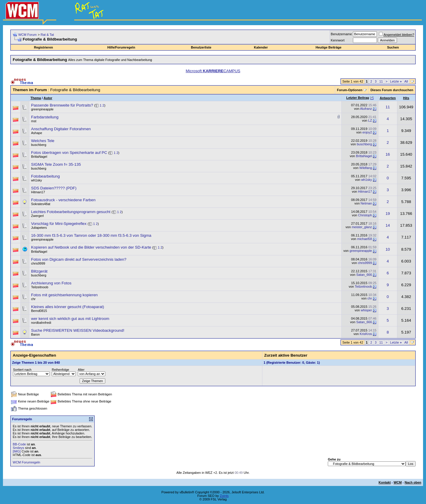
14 (388, 225)
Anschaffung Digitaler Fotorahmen (61, 129)
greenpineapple (42, 109)
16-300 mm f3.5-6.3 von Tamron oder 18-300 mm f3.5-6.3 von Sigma (91, 235)
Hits (406, 98)
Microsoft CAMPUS (213, 71)
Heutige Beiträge (329, 47)
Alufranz (366, 109)
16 (388, 154)
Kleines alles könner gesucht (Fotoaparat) (68, 307)
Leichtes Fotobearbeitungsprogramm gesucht (71, 212)
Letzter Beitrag (358, 98)
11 (381, 81)
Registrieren (43, 47)
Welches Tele (43, 141)
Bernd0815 (39, 311)
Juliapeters (39, 228)
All (406, 81)
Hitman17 (38, 192)
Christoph (365, 215)
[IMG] (17, 451)
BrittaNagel (39, 157)
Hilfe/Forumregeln (121, 47)
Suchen (393, 47)
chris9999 (38, 263)
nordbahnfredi (41, 323)
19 (388, 214)
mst (34, 121)
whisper (366, 310)
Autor (48, 98)
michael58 (364, 239)
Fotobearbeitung (45, 176)
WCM (398, 482)
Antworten (388, 98)
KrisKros (366, 334)
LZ (370, 120)
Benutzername (341, 34)
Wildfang (366, 168)
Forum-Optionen (350, 90)
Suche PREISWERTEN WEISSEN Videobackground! (78, 330)
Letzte (396, 81)
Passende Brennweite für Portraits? (62, 105)
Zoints (224, 496)
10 (388, 249)
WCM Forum (28, 35)
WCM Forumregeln (26, 462)
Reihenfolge (60, 370)
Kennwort (338, 40)
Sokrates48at (41, 204)
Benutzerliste (201, 47)
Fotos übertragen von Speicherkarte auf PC (69, 153)
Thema (36, 98)
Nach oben (413, 482)
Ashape (37, 133)
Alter (81, 370)
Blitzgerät (39, 271)
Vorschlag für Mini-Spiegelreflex (59, 224)
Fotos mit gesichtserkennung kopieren (64, 295)
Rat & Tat (47, 35)
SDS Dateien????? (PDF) (54, 188)
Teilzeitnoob (40, 287)
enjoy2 (367, 132)
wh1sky (37, 180)
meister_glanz (362, 227)
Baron (35, 334)
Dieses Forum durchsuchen (392, 90)
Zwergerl (37, 216)
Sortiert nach (22, 370)
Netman (366, 203)
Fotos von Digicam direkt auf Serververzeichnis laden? (79, 259)
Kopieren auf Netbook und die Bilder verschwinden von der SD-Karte (91, 247)
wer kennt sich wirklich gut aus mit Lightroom (70, 319)
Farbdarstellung (45, 117)
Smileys (18, 448)
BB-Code (19, 444)
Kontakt (385, 482)
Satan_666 (364, 275)
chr (33, 299)
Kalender (261, 47)
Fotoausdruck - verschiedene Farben (63, 200)
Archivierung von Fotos (51, 283)
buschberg (39, 145)
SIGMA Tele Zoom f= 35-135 (56, 164)
